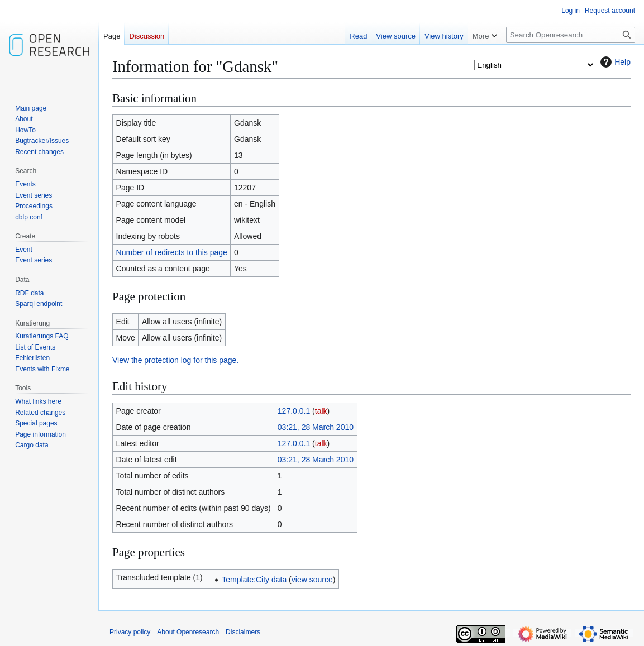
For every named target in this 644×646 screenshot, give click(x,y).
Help (614, 62)
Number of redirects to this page (172, 252)
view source (312, 580)
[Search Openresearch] (571, 35)
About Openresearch (188, 632)
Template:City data (254, 580)
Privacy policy (130, 632)
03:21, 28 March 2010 (316, 427)
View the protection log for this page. (175, 360)
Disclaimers (243, 632)
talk (321, 411)
